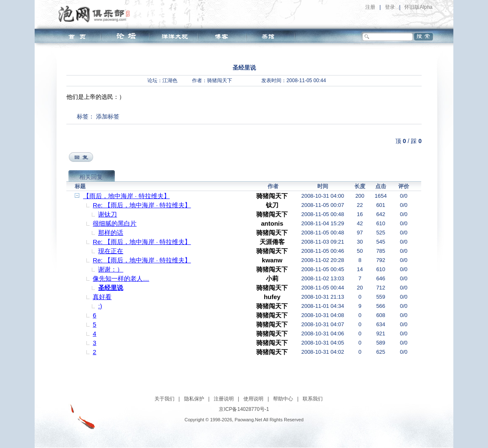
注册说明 (224, 399)
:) (100, 306)
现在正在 (111, 251)
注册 (370, 7)
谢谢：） (111, 269)
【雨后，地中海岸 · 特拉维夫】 (126, 196)
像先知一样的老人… (121, 278)
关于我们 (164, 399)
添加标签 (108, 116)
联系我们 (313, 399)
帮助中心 (283, 399)
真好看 (102, 297)
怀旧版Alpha (418, 7)
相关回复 (91, 177)
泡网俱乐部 (96, 14)
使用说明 (253, 399)
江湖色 (170, 81)
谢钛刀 (107, 214)
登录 (390, 7)
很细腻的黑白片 (115, 223)
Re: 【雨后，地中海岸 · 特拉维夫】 (142, 205)
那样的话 (111, 233)
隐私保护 (194, 399)
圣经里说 (111, 288)
